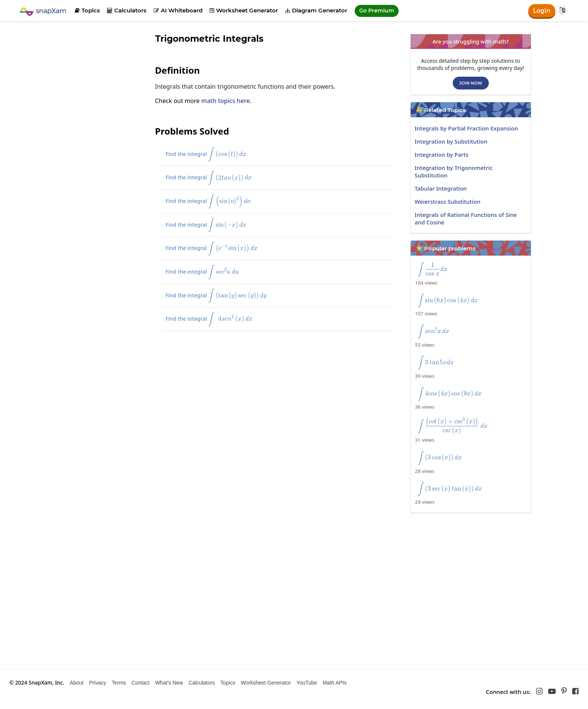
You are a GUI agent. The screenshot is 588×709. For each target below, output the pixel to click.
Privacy (98, 683)
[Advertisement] (97, 147)
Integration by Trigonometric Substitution (454, 171)
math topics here (226, 101)
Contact (141, 683)
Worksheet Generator (244, 10)
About (76, 683)
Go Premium (377, 11)
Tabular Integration (441, 188)
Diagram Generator (316, 10)
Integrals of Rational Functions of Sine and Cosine (466, 218)
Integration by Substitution (451, 141)
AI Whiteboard (178, 10)
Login (542, 11)
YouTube (307, 683)
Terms (119, 683)
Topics (87, 10)
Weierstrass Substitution (448, 201)
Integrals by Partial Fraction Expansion (466, 128)
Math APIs (335, 683)
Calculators (127, 10)
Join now (471, 83)
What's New (169, 683)
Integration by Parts (442, 155)
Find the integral (213, 155)
